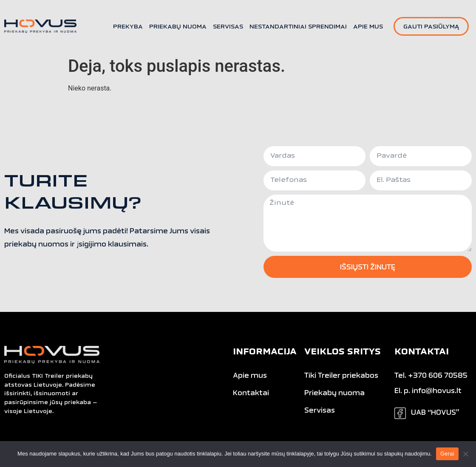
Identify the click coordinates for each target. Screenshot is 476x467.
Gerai (447, 454)
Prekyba (128, 27)
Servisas (228, 27)
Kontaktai (251, 393)
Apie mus (368, 27)
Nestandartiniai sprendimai (298, 27)
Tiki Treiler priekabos (341, 376)
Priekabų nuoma (178, 27)
